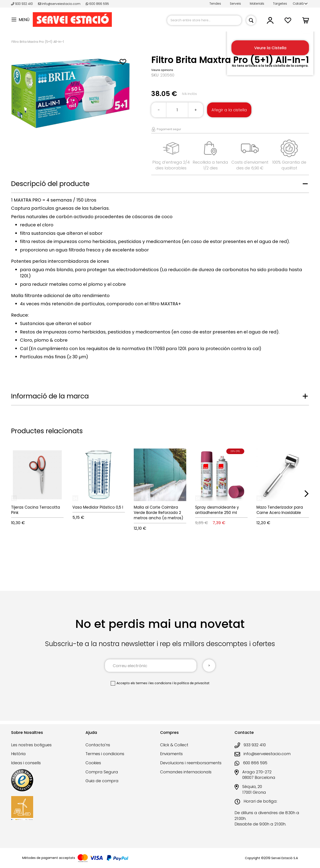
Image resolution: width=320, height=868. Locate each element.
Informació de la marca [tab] (50, 396)
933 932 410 (22, 4)
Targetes (280, 4)
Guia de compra (102, 781)
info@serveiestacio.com (59, 4)
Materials (257, 4)
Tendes (215, 4)
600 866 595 (97, 4)
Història (18, 754)
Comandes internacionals (186, 772)
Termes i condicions (105, 754)
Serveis (235, 4)
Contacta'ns (98, 745)
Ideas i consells (26, 763)
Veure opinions (162, 70)
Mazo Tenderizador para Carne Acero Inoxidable (280, 510)
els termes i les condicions (151, 683)
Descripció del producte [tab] (50, 184)
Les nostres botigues (31, 745)
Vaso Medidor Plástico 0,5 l (98, 507)
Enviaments (171, 754)
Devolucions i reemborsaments (191, 763)
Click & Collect (174, 745)
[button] (300, 4)
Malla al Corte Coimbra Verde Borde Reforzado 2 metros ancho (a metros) (158, 513)
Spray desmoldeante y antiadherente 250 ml (217, 510)
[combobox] (204, 20)
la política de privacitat (192, 683)
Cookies (93, 763)
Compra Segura (102, 772)
